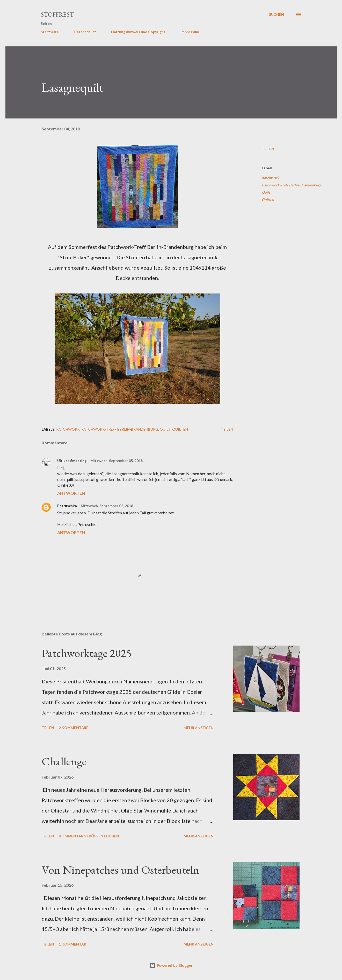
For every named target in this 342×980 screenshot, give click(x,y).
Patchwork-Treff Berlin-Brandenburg (292, 185)
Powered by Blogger (171, 965)
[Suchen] (276, 15)
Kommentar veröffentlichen (89, 836)
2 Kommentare (74, 728)
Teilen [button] (268, 149)
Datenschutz (85, 32)
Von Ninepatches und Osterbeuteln (121, 870)
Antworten (71, 493)
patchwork (270, 178)
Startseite (50, 32)
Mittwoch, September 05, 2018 (117, 461)
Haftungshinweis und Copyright (138, 32)
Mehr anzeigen (199, 728)
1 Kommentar (72, 944)
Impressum (190, 32)
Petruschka (67, 506)
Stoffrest (57, 14)
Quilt (266, 192)
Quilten (268, 199)
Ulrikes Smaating (72, 461)
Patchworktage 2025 (87, 653)
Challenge (64, 761)
